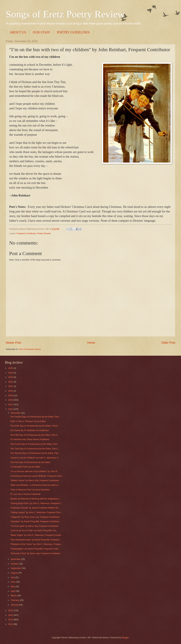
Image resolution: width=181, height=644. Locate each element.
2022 (11, 382)
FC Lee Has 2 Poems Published (25, 494)
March (14, 596)
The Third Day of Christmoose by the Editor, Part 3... (35, 449)
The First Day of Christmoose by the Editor (30, 462)
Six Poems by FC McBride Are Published (29, 430)
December (16, 413)
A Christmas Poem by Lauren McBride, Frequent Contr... (37, 476)
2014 (11, 615)
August (14, 573)
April (13, 591)
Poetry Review (44, 233)
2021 (11, 386)
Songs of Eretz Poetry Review (65, 14)
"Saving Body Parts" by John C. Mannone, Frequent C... (37, 503)
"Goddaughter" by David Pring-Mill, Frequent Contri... (35, 549)
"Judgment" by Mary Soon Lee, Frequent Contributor (35, 517)
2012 (11, 624)
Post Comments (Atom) (30, 349)
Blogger (125, 637)
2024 (11, 373)
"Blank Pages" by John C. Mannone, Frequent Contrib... (36, 535)
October (15, 564)
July (13, 577)
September (16, 568)
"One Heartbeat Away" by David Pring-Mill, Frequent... (36, 540)
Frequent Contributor (26, 233)
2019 (11, 395)
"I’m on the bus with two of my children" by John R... (35, 471)
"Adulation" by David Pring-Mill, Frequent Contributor (35, 521)
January (15, 605)
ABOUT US (18, 32)
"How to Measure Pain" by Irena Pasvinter (30, 490)
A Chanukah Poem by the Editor (25, 467)
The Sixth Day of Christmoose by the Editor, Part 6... (35, 426)
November (16, 559)
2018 (11, 400)
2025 (11, 368)
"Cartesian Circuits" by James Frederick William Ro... (35, 508)
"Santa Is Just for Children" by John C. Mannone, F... (35, 458)
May (13, 586)
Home (91, 343)
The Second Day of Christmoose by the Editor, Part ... (35, 453)
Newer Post (13, 343)
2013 (11, 620)
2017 (11, 404)
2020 (11, 391)
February (15, 600)
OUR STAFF (41, 32)
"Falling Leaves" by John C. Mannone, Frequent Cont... (36, 512)
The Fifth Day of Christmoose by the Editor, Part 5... (34, 435)
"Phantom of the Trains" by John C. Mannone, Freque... (36, 544)
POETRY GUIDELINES (73, 32)
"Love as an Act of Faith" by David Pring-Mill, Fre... (34, 530)
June (13, 582)
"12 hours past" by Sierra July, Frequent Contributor (34, 526)
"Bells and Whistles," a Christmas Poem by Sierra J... (35, 485)
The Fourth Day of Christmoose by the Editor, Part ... (35, 444)
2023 (11, 377)
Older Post (168, 343)
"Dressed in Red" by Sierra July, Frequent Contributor (35, 553)
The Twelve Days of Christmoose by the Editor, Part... (35, 417)
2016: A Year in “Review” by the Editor (28, 421)
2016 (11, 409)
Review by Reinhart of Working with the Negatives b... (35, 499)
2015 (11, 610)
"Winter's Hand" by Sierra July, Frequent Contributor (35, 480)
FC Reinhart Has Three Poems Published (30, 439)
